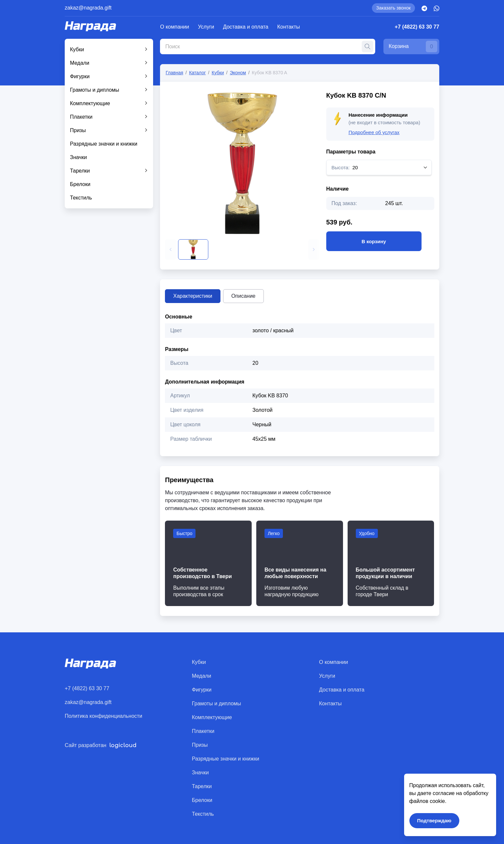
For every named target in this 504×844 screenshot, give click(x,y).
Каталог (197, 73)
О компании (174, 27)
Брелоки (80, 184)
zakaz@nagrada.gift (88, 8)
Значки (78, 157)
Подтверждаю (434, 821)
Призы (78, 130)
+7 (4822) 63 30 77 (417, 27)
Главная (174, 73)
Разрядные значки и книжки (104, 144)
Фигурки (80, 76)
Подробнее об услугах (374, 132)
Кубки (77, 49)
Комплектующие (90, 103)
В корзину (374, 241)
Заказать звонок (393, 8)
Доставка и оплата (246, 27)
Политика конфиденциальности (103, 716)
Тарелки (80, 171)
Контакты (289, 27)
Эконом (238, 73)
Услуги (206, 27)
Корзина (413, 47)
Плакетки (81, 117)
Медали (80, 63)
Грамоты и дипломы (95, 90)
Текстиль (81, 198)
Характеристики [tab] (193, 296)
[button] (171, 249)
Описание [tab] (243, 296)
